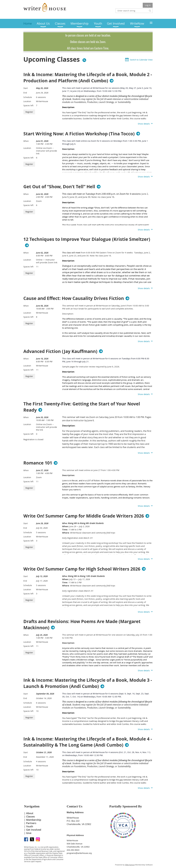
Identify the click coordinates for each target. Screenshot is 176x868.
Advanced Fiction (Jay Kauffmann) (60, 351)
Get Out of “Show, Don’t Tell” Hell (59, 187)
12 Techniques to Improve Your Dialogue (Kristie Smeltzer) (87, 239)
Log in (148, 5)
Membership (34, 820)
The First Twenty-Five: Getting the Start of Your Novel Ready (82, 407)
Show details (144, 124)
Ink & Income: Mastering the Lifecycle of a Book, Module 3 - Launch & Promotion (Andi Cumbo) (88, 683)
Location (27, 101)
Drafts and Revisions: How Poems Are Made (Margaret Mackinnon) (82, 625)
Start (26, 88)
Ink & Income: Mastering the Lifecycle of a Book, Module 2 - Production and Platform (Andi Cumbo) (88, 78)
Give (29, 833)
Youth (30, 826)
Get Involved (34, 830)
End (25, 93)
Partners (31, 823)
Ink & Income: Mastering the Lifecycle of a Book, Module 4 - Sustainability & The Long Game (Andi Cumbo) (88, 742)
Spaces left (28, 105)
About (30, 813)
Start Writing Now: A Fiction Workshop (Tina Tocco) (79, 134)
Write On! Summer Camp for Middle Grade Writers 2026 (84, 516)
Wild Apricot (130, 865)
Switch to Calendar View (141, 60)
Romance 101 (38, 463)
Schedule (28, 97)
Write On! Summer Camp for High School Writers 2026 (82, 569)
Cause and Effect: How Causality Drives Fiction (74, 298)
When (26, 141)
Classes (30, 816)
